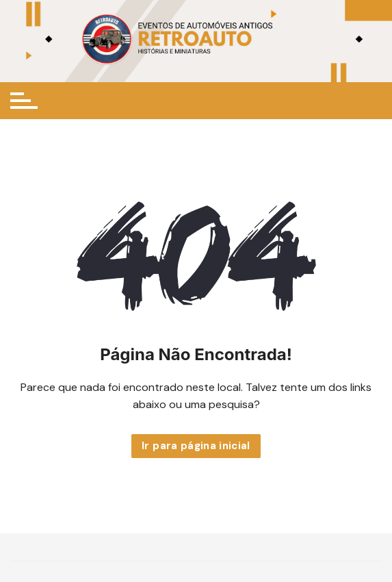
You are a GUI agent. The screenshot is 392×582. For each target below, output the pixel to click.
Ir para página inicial (196, 446)
